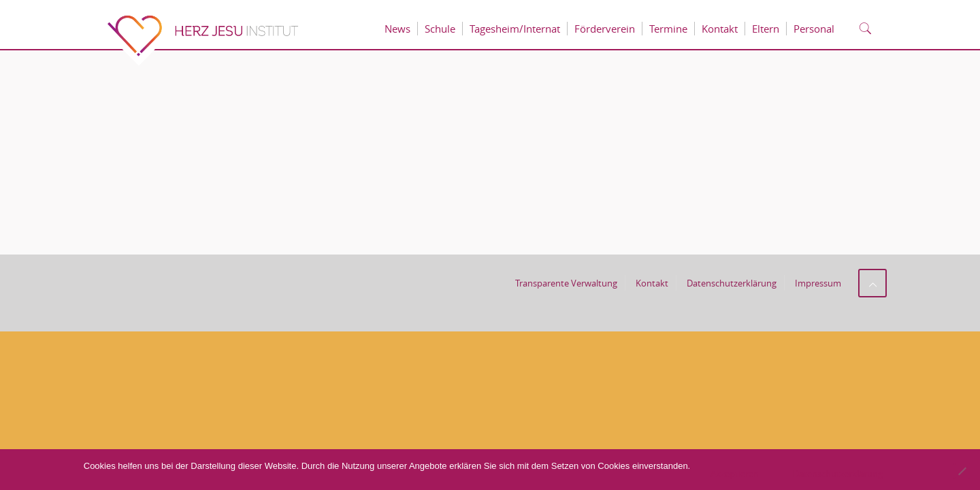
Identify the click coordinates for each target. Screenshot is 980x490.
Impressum (818, 283)
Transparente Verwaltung (566, 283)
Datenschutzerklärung (732, 283)
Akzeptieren (735, 474)
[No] (962, 471)
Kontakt (652, 283)
